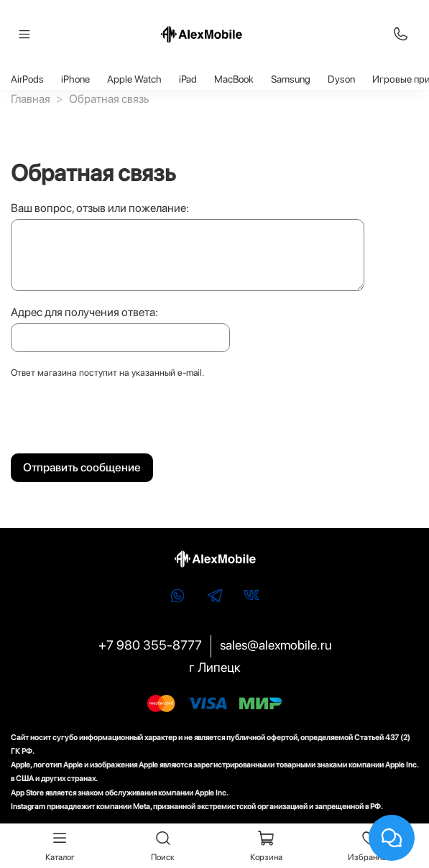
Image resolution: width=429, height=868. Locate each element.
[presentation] (120, 420)
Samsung (291, 79)
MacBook (234, 79)
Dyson (341, 79)
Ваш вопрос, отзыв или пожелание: (100, 208)
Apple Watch (134, 79)
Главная (31, 99)
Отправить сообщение (82, 467)
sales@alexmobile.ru (276, 645)
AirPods (27, 79)
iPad (188, 79)
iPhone (75, 79)
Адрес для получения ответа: (84, 312)
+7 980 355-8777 (150, 645)
